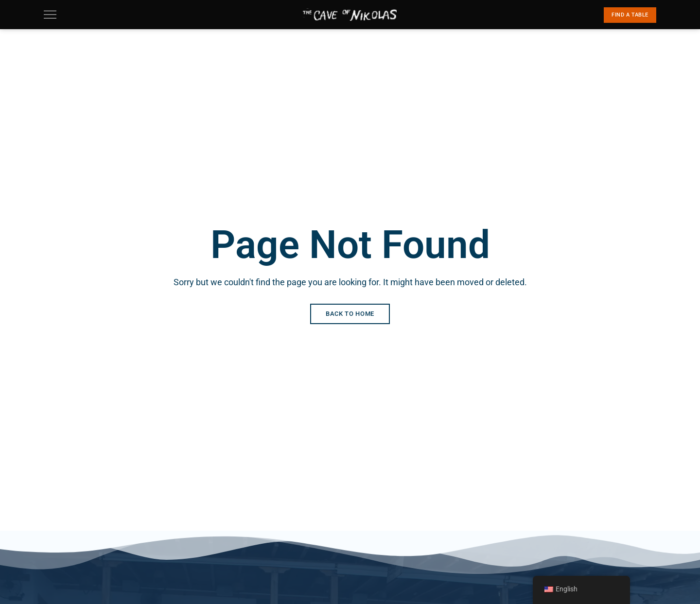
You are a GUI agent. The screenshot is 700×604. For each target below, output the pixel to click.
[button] (630, 15)
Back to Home (350, 314)
